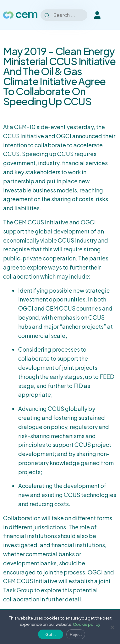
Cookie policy (87, 624)
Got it (51, 634)
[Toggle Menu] (114, 15)
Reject (76, 634)
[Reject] (112, 627)
